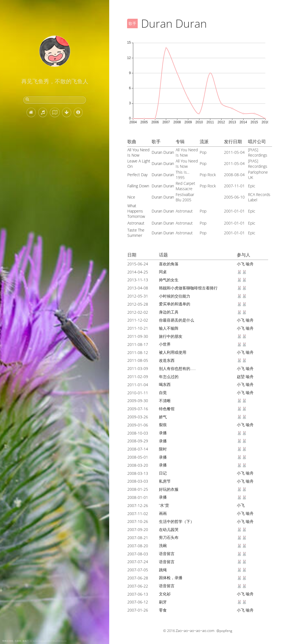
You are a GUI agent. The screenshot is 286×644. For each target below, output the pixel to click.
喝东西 (165, 384)
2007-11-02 (138, 514)
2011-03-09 (138, 368)
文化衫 (165, 594)
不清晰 (165, 401)
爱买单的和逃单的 (175, 304)
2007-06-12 (138, 602)
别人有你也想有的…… (177, 368)
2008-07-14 (138, 449)
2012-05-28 (138, 304)
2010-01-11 (138, 393)
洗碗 (163, 545)
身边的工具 (169, 312)
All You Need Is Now (138, 152)
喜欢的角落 (169, 264)
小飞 (241, 264)
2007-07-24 (138, 562)
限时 (163, 449)
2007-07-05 (138, 570)
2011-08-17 (138, 344)
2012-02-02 (138, 312)
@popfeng (224, 631)
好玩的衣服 (169, 489)
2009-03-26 (138, 417)
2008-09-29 (138, 441)
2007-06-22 (138, 586)
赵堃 (241, 377)
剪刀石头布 (169, 537)
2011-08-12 (138, 352)
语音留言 (167, 554)
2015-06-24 (138, 264)
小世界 (165, 344)
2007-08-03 (138, 554)
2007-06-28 (138, 578)
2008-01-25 (138, 489)
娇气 (163, 417)
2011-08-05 (138, 360)
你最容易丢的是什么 (177, 320)
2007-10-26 (138, 521)
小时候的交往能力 (175, 296)
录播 (163, 433)
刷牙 (163, 602)
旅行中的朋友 (171, 336)
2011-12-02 (138, 320)
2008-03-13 (138, 473)
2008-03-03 (138, 481)
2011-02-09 (138, 377)
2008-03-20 (138, 465)
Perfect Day (137, 175)
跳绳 (163, 570)
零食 (163, 610)
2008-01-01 (138, 497)
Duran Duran (163, 152)
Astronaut (136, 223)
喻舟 (250, 264)
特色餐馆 (167, 409)
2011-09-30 (138, 336)
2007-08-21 (138, 538)
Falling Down (138, 186)
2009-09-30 (138, 401)
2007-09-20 (138, 529)
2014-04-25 (138, 272)
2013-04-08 (138, 288)
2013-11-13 (138, 280)
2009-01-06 (138, 425)
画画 (163, 513)
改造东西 (167, 360)
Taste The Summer (136, 233)
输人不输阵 (169, 328)
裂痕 (163, 425)
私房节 (165, 481)
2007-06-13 (138, 594)
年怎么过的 (169, 377)
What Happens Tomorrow (136, 211)
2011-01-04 (138, 385)
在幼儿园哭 (169, 529)
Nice (131, 197)
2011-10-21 (138, 328)
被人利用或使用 (173, 352)
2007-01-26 (138, 610)
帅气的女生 (169, 280)
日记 (163, 473)
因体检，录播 (171, 578)
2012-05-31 (138, 296)
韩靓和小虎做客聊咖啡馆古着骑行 (188, 288)
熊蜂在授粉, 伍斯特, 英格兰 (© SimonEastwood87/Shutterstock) (34, 641)
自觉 (163, 392)
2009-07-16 (138, 409)
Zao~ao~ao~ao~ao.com (195, 631)
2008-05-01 (138, 457)
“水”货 (164, 505)
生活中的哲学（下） (177, 521)
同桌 (163, 272)
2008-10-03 (138, 433)
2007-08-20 (138, 546)
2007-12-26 (138, 505)
